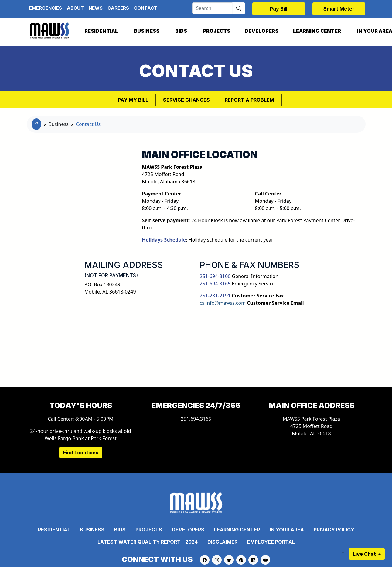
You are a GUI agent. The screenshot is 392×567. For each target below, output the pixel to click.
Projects (216, 31)
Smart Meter (339, 9)
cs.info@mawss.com (223, 303)
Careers (118, 8)
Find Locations (81, 453)
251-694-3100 (215, 276)
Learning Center (317, 31)
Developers (262, 31)
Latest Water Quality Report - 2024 (148, 542)
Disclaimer (222, 542)
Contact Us (88, 124)
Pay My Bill (133, 100)
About (75, 8)
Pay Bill (279, 9)
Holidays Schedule (164, 240)
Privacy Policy (334, 530)
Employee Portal (271, 542)
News (96, 8)
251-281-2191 (215, 296)
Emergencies (46, 8)
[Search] (212, 8)
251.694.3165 (196, 419)
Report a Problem (249, 100)
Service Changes (186, 100)
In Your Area (287, 530)
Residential (101, 31)
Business (147, 31)
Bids (181, 31)
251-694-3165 (215, 283)
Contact (146, 8)
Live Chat (365, 554)
